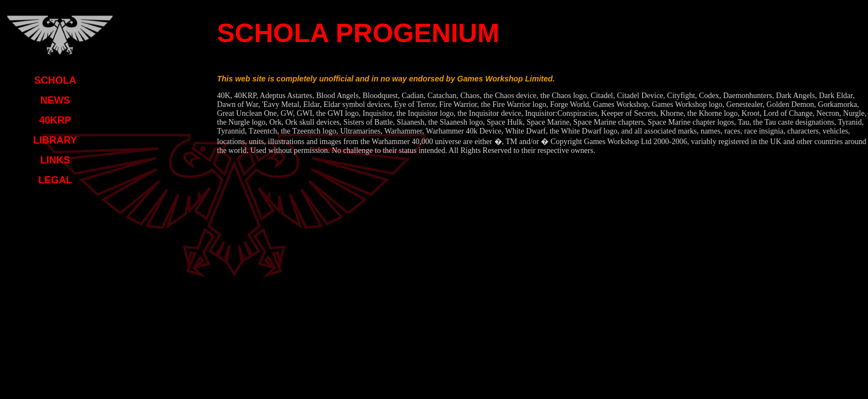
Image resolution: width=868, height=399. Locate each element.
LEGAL (55, 180)
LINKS (55, 160)
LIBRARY (55, 140)
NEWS (55, 100)
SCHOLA (55, 80)
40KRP (55, 120)
